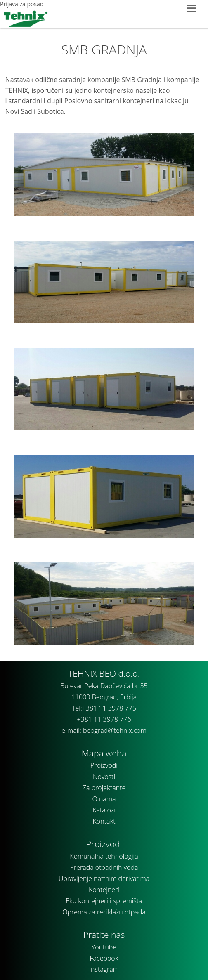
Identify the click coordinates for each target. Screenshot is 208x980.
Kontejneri (104, 890)
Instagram (104, 969)
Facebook (104, 958)
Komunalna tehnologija (104, 856)
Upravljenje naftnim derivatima (104, 878)
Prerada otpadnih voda (104, 867)
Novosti (104, 777)
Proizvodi (104, 765)
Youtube (104, 947)
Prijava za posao (22, 4)
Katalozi (104, 810)
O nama (104, 799)
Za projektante (104, 788)
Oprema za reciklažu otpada (104, 912)
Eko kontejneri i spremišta (104, 901)
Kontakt (104, 821)
